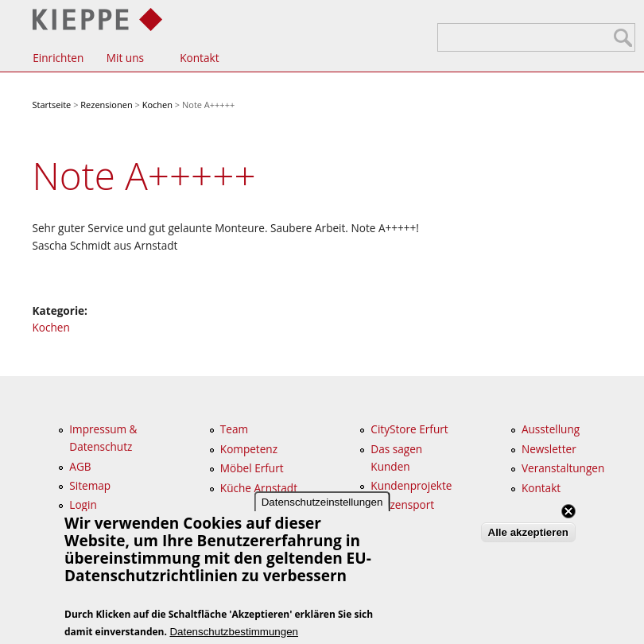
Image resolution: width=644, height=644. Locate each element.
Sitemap (90, 485)
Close (568, 511)
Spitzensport (402, 504)
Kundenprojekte (411, 485)
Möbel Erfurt (252, 468)
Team (234, 429)
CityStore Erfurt (409, 429)
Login (83, 504)
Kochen (157, 105)
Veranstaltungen (563, 468)
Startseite (52, 105)
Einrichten (58, 58)
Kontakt (199, 58)
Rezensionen (106, 105)
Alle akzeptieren (528, 532)
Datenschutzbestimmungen (234, 632)
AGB (80, 466)
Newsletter (549, 449)
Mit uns (125, 58)
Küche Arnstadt (259, 488)
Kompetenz (249, 449)
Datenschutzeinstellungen (322, 502)
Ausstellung (551, 429)
